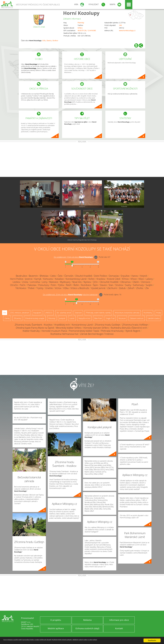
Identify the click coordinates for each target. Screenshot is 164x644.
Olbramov (126, 282)
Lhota (25, 282)
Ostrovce (145, 282)
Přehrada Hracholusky (112, 331)
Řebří (69, 285)
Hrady (158, 313)
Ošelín (136, 282)
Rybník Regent (133, 331)
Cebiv (53, 276)
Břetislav (44, 276)
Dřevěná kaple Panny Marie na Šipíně (35, 328)
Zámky (7, 318)
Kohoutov (48, 279)
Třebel (31, 288)
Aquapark (37, 313)
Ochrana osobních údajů (87, 628)
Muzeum (122, 318)
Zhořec (140, 288)
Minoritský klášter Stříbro (69, 328)
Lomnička (35, 282)
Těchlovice (21, 288)
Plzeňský (81, 23)
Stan (111, 285)
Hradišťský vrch (62, 325)
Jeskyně (62, 318)
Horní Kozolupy (81, 13)
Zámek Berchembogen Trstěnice (97, 334)
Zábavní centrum (137, 318)
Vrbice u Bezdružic (80, 288)
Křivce (134, 279)
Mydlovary (65, 282)
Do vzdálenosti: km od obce (73, 257)
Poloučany (44, 285)
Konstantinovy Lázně (76, 279)
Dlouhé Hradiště (84, 276)
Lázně (72, 318)
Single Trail (110, 318)
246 (120, 25)
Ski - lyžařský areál (64, 313)
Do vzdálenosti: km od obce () (70, 295)
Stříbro (80, 28)
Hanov (135, 276)
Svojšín (149, 285)
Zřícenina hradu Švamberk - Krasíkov (34, 325)
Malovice (54, 282)
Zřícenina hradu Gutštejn (107, 325)
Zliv (147, 288)
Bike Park (98, 318)
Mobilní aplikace (56, 628)
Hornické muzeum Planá (54, 331)
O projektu (56, 620)
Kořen (92, 279)
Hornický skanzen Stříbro (96, 328)
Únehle (49, 288)
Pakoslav (32, 285)
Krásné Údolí (114, 279)
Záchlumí (112, 288)
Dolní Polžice (100, 276)
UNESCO (49, 313)
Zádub (122, 288)
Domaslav (114, 276)
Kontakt (119, 628)
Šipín (95, 285)
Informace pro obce (119, 620)
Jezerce (29, 279)
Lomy (45, 282)
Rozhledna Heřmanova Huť (64, 334)
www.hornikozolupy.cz (127, 30)
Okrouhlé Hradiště (109, 282)
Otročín (14, 285)
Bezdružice (21, 276)
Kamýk (38, 279)
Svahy (128, 285)
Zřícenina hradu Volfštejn (135, 325)
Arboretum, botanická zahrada (127, 313)
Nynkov (87, 282)
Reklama (87, 620)
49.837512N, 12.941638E (87, 30)
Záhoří (131, 288)
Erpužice (125, 276)
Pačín (23, 285)
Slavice (49, 41)
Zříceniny (17, 318)
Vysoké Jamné (98, 288)
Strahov (55, 41)
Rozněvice (86, 285)
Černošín (69, 276)
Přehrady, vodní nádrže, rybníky (98, 313)
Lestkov (16, 282)
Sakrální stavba (154, 318)
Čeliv (60, 276)
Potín (53, 285)
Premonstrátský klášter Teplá (84, 331)
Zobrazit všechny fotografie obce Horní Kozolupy (82, 240)
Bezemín (33, 276)
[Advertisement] (82, 160)
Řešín (76, 285)
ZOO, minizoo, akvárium (20, 313)
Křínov (125, 279)
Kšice (141, 279)
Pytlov (61, 285)
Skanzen (78, 313)
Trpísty (40, 288)
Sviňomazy (138, 285)
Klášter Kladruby (31, 331)
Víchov (58, 288)
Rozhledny (148, 313)
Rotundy (52, 318)
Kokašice (59, 279)
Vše (5, 313)
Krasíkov (101, 279)
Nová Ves (77, 282)
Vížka (66, 288)
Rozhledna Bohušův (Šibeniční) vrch (129, 328)
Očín (44, 41)
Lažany (149, 279)
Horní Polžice (17, 279)
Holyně (143, 276)
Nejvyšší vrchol (84, 318)
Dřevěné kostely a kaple (35, 318)
